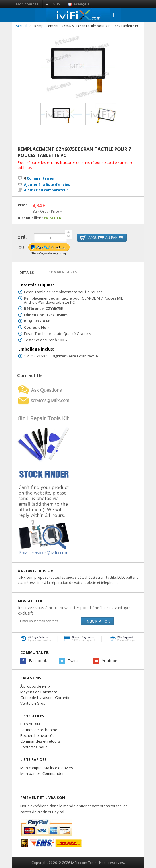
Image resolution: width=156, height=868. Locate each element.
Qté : (22, 237)
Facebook (38, 661)
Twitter (74, 661)
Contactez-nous (34, 747)
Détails (27, 273)
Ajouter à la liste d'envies (47, 185)
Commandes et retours (40, 741)
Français (79, 4)
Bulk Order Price (46, 211)
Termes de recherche (39, 730)
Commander (53, 773)
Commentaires (39, 178)
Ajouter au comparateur (46, 190)
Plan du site (30, 724)
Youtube (110, 661)
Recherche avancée (38, 735)
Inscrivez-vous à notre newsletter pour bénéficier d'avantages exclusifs (75, 610)
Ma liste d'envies (58, 768)
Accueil (21, 26)
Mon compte (27, 4)
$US (57, 4)
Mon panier (30, 773)
